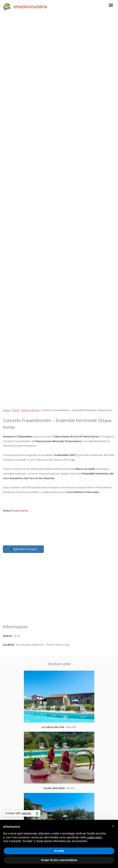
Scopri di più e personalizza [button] (59, 860)
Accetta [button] (59, 851)
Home (6, 410)
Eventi (16, 410)
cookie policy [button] (94, 837)
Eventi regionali (30, 410)
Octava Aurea (19, 511)
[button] (113, 826)
